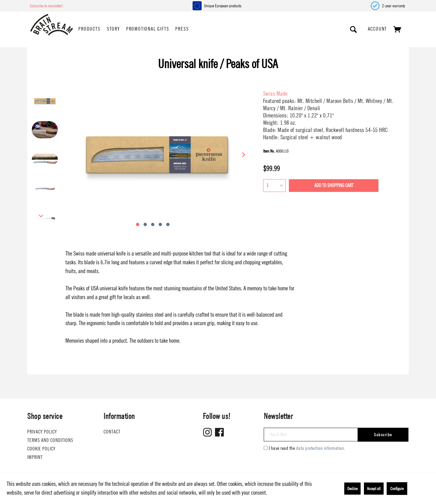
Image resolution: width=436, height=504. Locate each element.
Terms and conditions (50, 440)
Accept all (374, 489)
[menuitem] (89, 29)
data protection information (320, 448)
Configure (397, 489)
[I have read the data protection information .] (266, 448)
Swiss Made (275, 94)
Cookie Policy (41, 449)
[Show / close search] (354, 29)
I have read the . (307, 448)
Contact (112, 432)
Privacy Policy (42, 432)
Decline (352, 489)
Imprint (35, 457)
